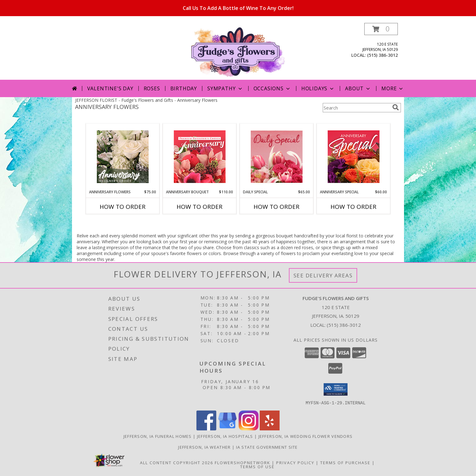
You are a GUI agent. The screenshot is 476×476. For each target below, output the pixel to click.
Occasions (272, 88)
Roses (152, 88)
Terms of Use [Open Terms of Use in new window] (257, 466)
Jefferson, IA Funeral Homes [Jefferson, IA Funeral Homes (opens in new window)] (158, 436)
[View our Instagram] (249, 428)
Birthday (184, 88)
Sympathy (225, 88)
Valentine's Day (110, 88)
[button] (381, 29)
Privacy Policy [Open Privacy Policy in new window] (295, 462)
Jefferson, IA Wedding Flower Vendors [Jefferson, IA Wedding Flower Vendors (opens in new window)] (306, 436)
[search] (396, 107)
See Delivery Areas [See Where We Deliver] (323, 275)
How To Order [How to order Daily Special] (276, 207)
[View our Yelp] (270, 428)
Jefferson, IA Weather (204, 447)
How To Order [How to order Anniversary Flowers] (123, 207)
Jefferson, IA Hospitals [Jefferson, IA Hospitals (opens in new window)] (225, 436)
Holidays (318, 88)
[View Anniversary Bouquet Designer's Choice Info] (200, 157)
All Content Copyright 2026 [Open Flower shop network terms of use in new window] (177, 462)
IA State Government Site (267, 447)
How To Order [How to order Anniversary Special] (353, 207)
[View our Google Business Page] (227, 428)
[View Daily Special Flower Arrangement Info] (277, 157)
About (358, 88)
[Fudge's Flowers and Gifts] (238, 51)
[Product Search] (356, 108)
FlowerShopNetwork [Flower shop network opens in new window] (242, 462)
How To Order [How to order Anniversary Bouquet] (200, 207)
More (393, 88)
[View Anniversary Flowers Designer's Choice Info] (123, 157)
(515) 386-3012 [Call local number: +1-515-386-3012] (382, 55)
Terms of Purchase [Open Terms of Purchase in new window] (345, 462)
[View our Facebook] (206, 428)
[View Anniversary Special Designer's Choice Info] (354, 157)
